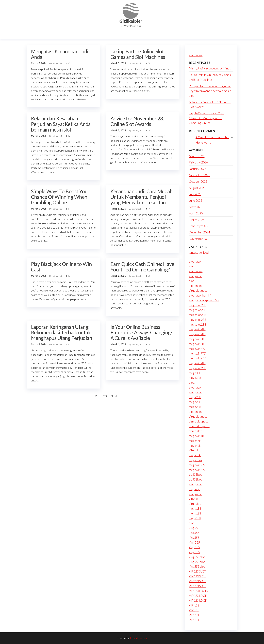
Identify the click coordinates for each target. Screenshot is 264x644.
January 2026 (198, 169)
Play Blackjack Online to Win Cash (61, 267)
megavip (194, 489)
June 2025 (196, 200)
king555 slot (197, 557)
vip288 (193, 499)
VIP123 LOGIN (199, 591)
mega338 (195, 373)
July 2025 (195, 194)
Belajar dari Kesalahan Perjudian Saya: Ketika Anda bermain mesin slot (61, 124)
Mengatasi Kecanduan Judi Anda (60, 54)
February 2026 (198, 162)
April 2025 (196, 213)
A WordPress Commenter (212, 137)
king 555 (194, 542)
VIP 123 (194, 605)
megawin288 (197, 329)
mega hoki (195, 460)
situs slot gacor (199, 290)
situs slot (195, 450)
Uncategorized (199, 252)
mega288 (195, 397)
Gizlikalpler (131, 21)
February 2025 (198, 226)
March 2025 (197, 220)
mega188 (195, 508)
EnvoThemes (139, 638)
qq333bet (195, 474)
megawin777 (197, 349)
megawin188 (197, 436)
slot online (196, 55)
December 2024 (199, 232)
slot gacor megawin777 (204, 300)
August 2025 (197, 188)
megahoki (195, 441)
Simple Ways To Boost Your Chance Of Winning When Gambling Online (60, 197)
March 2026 (197, 156)
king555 (194, 528)
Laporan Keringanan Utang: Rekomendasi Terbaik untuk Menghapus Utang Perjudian (62, 332)
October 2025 (198, 181)
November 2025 (200, 175)
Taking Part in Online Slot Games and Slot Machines (138, 54)
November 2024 (200, 239)
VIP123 (194, 615)
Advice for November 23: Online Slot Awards (137, 121)
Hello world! (204, 142)
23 (105, 396)
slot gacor (195, 261)
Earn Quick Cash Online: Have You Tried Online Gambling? (142, 267)
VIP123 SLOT (197, 571)
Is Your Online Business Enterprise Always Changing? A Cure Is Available (142, 332)
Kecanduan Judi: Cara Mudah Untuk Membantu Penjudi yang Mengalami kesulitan (142, 197)
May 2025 (195, 207)
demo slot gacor (199, 421)
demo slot (195, 431)
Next (114, 396)
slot (191, 266)
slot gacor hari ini (200, 295)
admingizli (57, 63)
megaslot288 (197, 305)
